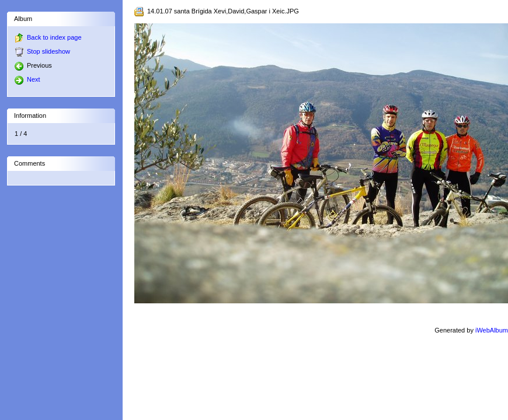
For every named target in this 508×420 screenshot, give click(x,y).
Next (27, 79)
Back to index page (54, 37)
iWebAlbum (492, 330)
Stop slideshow (48, 51)
